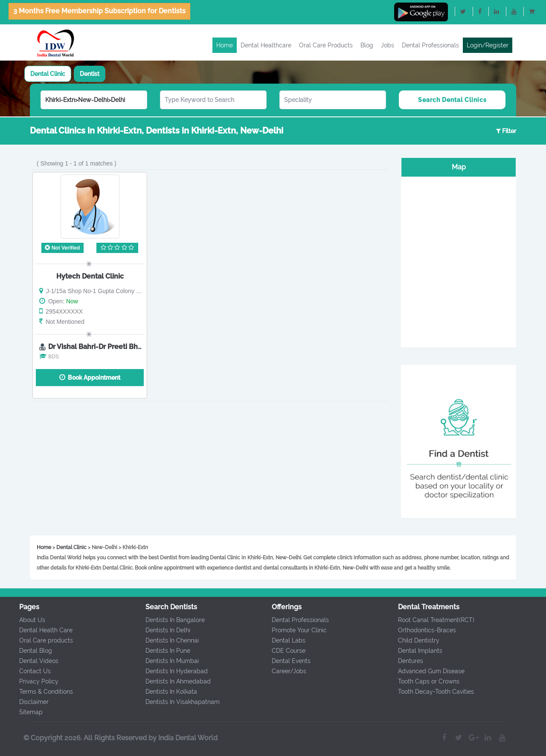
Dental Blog (32, 651)
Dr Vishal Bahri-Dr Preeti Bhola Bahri (107, 347)
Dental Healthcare (266, 45)
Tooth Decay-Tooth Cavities (433, 692)
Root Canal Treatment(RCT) (433, 620)
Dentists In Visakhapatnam (179, 702)
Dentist (90, 74)
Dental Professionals (430, 45)
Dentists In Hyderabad (173, 671)
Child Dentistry (415, 640)
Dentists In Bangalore (172, 620)
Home (225, 45)
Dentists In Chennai (169, 640)
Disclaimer (30, 702)
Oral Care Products (326, 45)
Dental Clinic (48, 74)
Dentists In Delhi (164, 630)
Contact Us (31, 671)
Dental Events (288, 661)
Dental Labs (285, 640)
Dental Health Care (42, 630)
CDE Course (285, 651)
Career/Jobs (286, 671)
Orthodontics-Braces (424, 630)
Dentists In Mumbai (169, 661)
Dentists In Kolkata (168, 692)
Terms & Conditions (42, 692)
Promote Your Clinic (296, 630)
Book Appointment (90, 377)
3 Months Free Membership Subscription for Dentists (99, 11)
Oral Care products (42, 640)
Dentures (407, 661)
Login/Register (488, 45)
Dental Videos (35, 661)
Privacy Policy (35, 681)
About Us (28, 620)
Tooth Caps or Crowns (425, 681)
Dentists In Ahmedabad (175, 681)
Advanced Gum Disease (428, 671)
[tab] (48, 74)
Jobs (388, 45)
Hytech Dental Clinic (90, 276)
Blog (367, 45)
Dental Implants (417, 651)
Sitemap (27, 712)
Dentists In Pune (164, 651)
